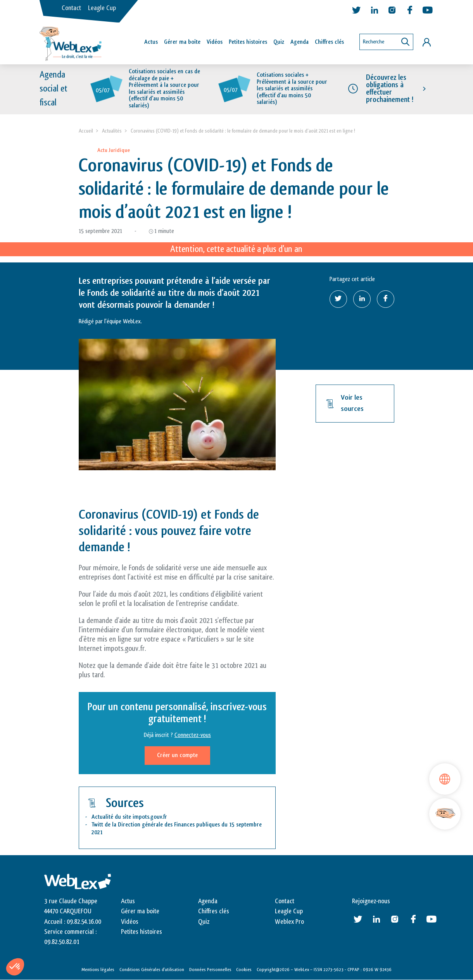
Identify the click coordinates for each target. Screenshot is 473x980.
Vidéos (215, 42)
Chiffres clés (329, 42)
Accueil (86, 131)
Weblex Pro (289, 922)
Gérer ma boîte (182, 42)
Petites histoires (248, 42)
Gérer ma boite (140, 911)
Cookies (244, 970)
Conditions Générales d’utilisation (152, 970)
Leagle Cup (102, 8)
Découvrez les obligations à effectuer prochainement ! (390, 89)
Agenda (300, 42)
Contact (71, 8)
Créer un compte (177, 755)
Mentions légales (98, 970)
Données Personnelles (210, 970)
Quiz (279, 42)
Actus (151, 42)
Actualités (112, 131)
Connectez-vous (193, 735)
